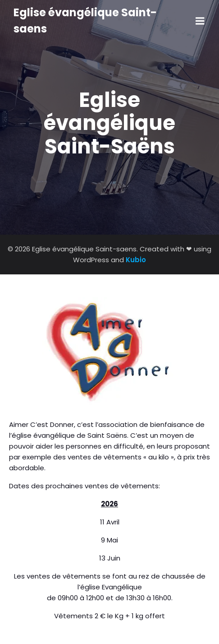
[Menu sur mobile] (200, 21)
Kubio (136, 260)
